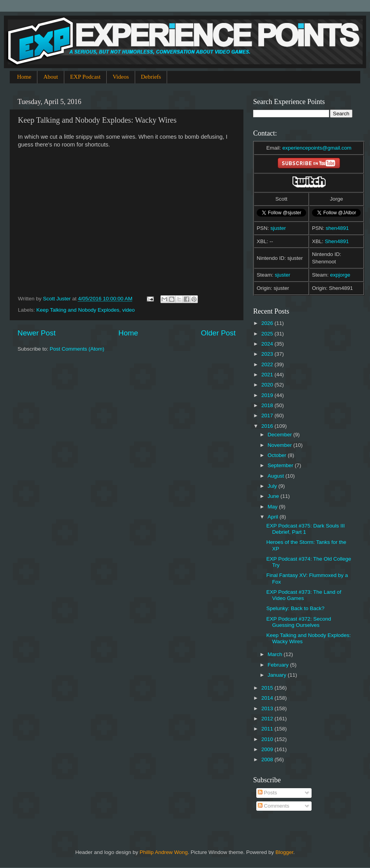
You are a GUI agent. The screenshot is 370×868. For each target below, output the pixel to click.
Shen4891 (337, 241)
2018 (268, 405)
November (280, 445)
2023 (268, 354)
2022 (268, 364)
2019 (268, 395)
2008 (268, 759)
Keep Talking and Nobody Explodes (78, 310)
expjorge (340, 275)
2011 (268, 729)
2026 (268, 323)
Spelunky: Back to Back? (295, 608)
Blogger (284, 852)
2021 (268, 375)
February (279, 665)
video (129, 310)
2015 (268, 688)
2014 (268, 698)
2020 (268, 385)
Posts (268, 793)
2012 (268, 719)
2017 (268, 415)
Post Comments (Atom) (77, 349)
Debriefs (151, 77)
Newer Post (37, 333)
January (278, 675)
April (274, 517)
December (280, 435)
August (277, 476)
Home (24, 77)
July (273, 486)
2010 (268, 739)
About (51, 77)
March (276, 654)
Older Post (218, 333)
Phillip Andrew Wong (164, 852)
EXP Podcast (85, 77)
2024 (268, 344)
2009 (268, 749)
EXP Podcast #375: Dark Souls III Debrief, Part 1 (306, 529)
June (274, 496)
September (281, 465)
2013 (268, 708)
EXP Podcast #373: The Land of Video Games (304, 595)
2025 (268, 334)
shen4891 (337, 228)
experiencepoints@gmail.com (317, 148)
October (278, 455)
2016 (268, 426)
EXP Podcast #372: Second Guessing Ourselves (299, 622)
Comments (274, 806)
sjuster (278, 228)
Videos (121, 77)
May (273, 507)
